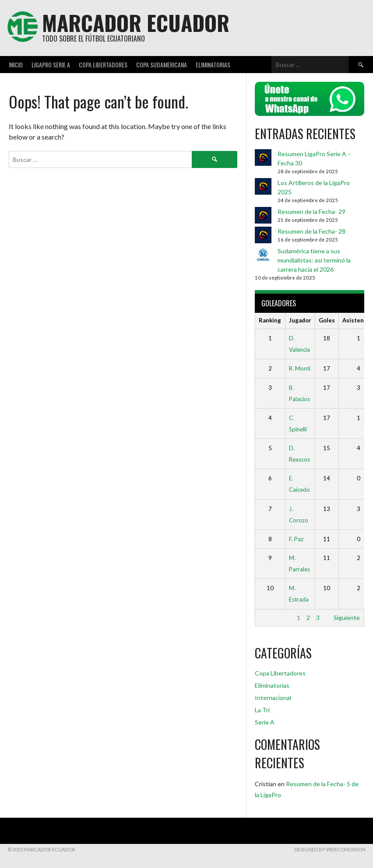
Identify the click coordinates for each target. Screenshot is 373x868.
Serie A (265, 722)
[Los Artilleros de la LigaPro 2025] (263, 187)
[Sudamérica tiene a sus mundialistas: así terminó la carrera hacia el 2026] (263, 256)
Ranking (270, 320)
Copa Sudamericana (162, 65)
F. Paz (296, 539)
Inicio (16, 65)
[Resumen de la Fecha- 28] (263, 236)
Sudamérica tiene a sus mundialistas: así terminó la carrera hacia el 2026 (314, 260)
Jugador (300, 320)
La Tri (262, 710)
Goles (327, 320)
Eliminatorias (213, 65)
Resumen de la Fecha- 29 (311, 212)
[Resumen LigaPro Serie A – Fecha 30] (263, 159)
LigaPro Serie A (51, 65)
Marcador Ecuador (136, 23)
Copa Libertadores (103, 65)
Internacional (273, 698)
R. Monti (300, 368)
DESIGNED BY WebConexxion (330, 849)
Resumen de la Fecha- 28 (311, 231)
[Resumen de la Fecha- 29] (263, 216)
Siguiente (347, 618)
